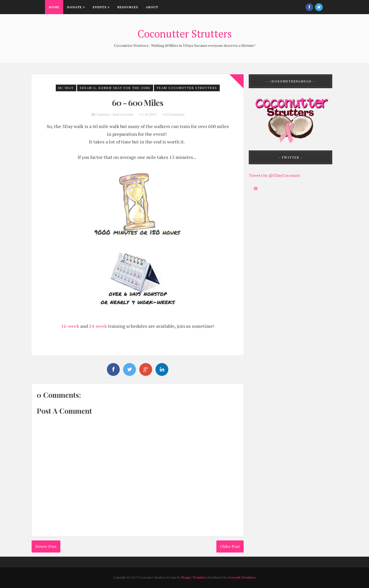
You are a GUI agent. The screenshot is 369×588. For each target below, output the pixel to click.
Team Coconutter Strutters (187, 88)
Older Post (230, 546)
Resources (128, 7)
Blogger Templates (194, 577)
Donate (76, 7)
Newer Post (46, 546)
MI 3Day (66, 88)
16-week (70, 326)
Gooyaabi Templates (242, 577)
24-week (98, 326)
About (152, 7)
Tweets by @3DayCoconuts (274, 175)
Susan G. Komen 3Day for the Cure (115, 88)
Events (101, 7)
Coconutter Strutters (185, 34)
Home (54, 7)
